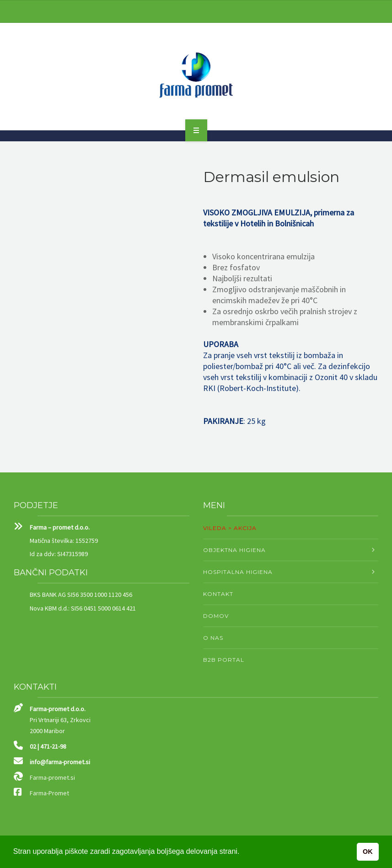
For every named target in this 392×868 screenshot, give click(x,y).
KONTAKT (218, 594)
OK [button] (368, 852)
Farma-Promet (49, 793)
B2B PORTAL (224, 660)
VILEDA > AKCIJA (230, 528)
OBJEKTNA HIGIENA (234, 550)
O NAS (213, 638)
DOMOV (216, 616)
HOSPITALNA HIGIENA (238, 572)
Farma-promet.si (52, 777)
